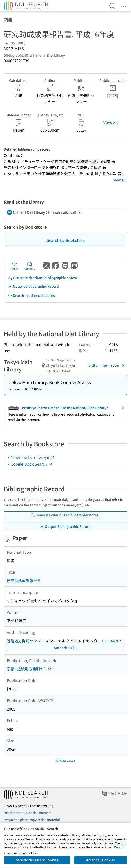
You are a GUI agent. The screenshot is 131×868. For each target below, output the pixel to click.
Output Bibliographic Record (33, 286)
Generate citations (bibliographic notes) (42, 278)
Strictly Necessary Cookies (37, 860)
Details (119, 847)
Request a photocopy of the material (32, 820)
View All (111, 123)
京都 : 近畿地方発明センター (31, 669)
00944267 (113, 641)
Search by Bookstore (66, 240)
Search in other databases (31, 295)
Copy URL (30, 266)
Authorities (65, 648)
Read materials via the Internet (28, 813)
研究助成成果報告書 (24, 580)
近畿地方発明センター (26, 641)
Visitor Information (107, 365)
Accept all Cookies (101, 860)
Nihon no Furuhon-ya (33, 457)
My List (15, 266)
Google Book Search (32, 464)
